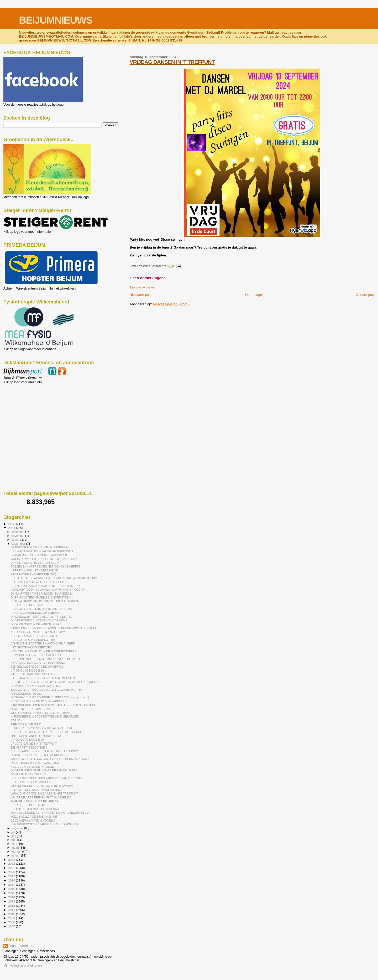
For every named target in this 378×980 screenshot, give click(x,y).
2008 (12, 922)
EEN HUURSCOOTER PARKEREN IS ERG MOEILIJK (44, 824)
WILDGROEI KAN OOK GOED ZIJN (33, 674)
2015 (12, 893)
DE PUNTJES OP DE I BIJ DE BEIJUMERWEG (40, 547)
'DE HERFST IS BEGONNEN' (29, 747)
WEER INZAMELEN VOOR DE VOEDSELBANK (41, 713)
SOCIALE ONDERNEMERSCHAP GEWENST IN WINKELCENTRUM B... (56, 682)
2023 (12, 860)
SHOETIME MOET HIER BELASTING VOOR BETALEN (45, 659)
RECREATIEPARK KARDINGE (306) (33, 574)
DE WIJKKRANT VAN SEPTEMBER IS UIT (37, 686)
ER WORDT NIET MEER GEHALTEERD (36, 655)
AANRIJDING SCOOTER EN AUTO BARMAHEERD (43, 643)
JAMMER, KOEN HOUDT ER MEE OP (35, 801)
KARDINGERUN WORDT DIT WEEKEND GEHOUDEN (45, 716)
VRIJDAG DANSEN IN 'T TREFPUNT (172, 62)
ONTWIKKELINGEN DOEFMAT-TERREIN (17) (40, 755)
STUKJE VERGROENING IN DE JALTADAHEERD (42, 728)
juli (14, 832)
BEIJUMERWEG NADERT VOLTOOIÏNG (36, 790)
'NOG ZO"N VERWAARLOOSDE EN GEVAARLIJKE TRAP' (47, 690)
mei (14, 840)
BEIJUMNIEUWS (56, 20)
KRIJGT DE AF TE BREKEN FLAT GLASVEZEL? (41, 797)
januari (16, 855)
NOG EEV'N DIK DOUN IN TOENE (32, 767)
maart (16, 848)
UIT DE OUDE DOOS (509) (28, 740)
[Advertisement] (27, 412)
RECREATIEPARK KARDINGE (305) (33, 640)
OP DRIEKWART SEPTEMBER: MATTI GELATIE (41, 617)
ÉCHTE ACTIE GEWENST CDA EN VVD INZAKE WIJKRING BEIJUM (54, 578)
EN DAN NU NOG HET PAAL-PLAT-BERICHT (39, 555)
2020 (12, 872)
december (19, 532)
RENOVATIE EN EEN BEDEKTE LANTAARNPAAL (42, 609)
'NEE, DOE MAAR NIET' (26, 724)
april (15, 844)
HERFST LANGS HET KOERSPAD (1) (34, 636)
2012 (12, 906)
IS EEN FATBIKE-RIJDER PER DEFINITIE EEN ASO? (44, 751)
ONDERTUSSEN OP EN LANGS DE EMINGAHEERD (44, 770)
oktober (17, 540)
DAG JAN (17, 720)
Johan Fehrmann (21, 946)
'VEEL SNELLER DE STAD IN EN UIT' (34, 817)
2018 (12, 880)
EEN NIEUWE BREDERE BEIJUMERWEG (37, 667)
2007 (12, 926)
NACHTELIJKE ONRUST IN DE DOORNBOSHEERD (44, 651)
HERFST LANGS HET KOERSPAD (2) (34, 570)
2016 (12, 889)
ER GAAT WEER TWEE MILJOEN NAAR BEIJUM (41, 594)
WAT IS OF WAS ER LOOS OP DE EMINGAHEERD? (44, 559)
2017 (12, 884)
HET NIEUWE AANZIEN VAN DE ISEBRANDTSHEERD (45, 586)
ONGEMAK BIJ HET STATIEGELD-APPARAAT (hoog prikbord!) (50, 697)
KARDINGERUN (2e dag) (26, 694)
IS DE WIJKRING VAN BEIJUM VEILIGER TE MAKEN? (45, 601)
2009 (12, 918)
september (19, 544)
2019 (12, 876)
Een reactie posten (142, 287)
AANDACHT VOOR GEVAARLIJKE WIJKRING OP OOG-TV (48, 590)
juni (14, 836)
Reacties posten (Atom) (171, 304)
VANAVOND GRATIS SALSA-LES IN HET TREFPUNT (44, 793)
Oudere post (365, 295)
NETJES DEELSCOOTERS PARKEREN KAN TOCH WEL (46, 778)
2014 (12, 897)
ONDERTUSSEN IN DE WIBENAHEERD (36, 624)
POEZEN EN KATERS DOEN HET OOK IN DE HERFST (45, 566)
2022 (12, 863)
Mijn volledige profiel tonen (23, 966)
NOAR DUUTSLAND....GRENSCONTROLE (38, 663)
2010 (12, 914)
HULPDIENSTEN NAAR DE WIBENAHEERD (38, 809)
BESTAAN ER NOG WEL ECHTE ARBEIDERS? (40, 582)
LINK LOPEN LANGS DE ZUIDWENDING (36, 736)
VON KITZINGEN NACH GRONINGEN (35, 563)
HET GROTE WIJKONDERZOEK (31, 647)
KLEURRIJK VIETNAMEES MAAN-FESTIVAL (39, 632)
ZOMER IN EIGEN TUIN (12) (28, 774)
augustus (18, 828)
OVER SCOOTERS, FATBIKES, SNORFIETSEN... (42, 597)
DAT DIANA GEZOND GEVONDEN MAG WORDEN (43, 678)
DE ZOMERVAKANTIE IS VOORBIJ (33, 821)
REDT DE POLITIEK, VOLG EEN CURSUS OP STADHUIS (47, 732)
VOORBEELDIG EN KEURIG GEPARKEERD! (39, 701)
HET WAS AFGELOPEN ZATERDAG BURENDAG (42, 551)
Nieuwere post (141, 295)
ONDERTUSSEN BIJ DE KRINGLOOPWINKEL (40, 620)
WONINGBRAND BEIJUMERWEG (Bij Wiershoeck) (42, 786)
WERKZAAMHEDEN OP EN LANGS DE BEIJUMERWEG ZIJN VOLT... (54, 628)
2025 (12, 524)
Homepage (254, 295)
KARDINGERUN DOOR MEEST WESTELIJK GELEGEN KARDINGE (53, 705)
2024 (12, 528)
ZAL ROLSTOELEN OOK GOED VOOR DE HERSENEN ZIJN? (50, 759)
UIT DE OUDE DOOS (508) (28, 805)
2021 (12, 868)
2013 (12, 901)
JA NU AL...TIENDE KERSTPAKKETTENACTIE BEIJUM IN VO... (51, 813)
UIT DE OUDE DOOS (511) (28, 605)
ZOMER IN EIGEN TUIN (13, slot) (31, 709)
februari (17, 852)
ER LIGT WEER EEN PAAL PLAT (31, 782)
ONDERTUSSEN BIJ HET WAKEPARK (35, 763)
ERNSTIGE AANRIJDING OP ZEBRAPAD (36, 613)
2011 (12, 910)
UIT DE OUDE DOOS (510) (28, 670)
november (19, 536)
